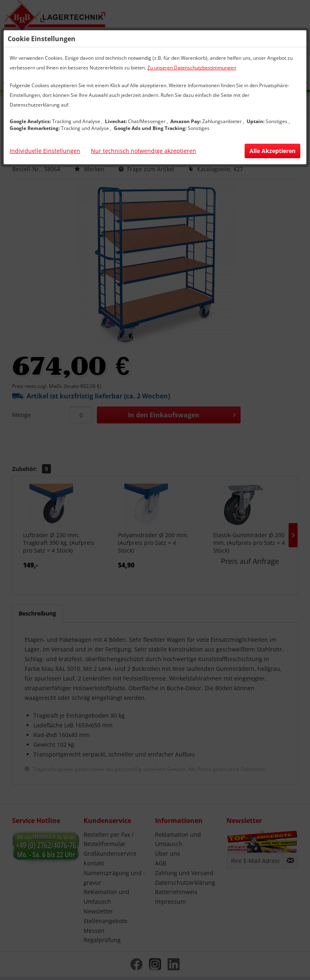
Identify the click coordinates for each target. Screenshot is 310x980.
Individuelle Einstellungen (45, 151)
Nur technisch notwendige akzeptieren (143, 151)
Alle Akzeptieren (272, 151)
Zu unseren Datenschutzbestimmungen (192, 68)
